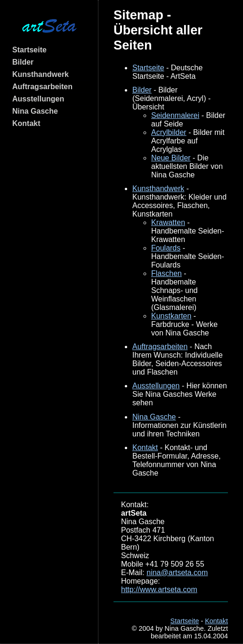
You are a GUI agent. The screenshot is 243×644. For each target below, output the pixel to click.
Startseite (29, 50)
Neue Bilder (171, 158)
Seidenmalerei (175, 115)
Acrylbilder (169, 132)
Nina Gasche (35, 111)
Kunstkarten (171, 316)
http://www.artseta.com (159, 590)
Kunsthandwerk (40, 74)
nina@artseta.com (177, 573)
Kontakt (26, 123)
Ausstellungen (38, 99)
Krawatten (168, 222)
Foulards (166, 248)
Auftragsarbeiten (42, 87)
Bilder (23, 62)
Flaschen (166, 273)
